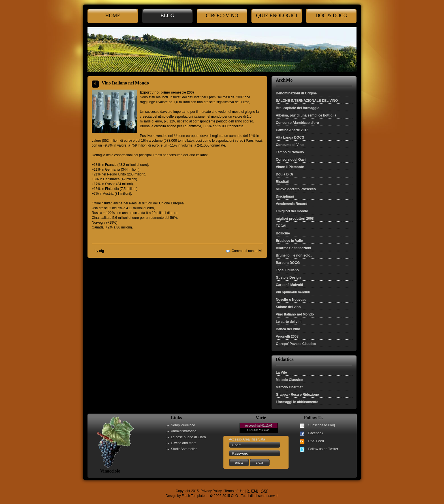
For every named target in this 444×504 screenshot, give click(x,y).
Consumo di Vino (290, 145)
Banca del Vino (288, 329)
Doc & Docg (331, 16)
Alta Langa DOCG (290, 137)
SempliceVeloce (183, 425)
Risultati (282, 182)
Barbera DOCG (288, 263)
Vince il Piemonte (290, 167)
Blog (167, 16)
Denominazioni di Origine (296, 93)
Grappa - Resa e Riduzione (297, 395)
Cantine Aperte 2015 (292, 130)
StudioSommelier (184, 449)
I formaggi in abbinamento (297, 402)
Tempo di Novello (290, 152)
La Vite (281, 372)
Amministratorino (184, 431)
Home (113, 16)
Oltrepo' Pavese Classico (296, 344)
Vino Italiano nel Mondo (295, 314)
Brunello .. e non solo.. (294, 255)
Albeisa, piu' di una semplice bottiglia (306, 115)
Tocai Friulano (287, 270)
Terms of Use (235, 491)
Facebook (316, 433)
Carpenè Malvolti (289, 285)
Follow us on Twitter (323, 449)
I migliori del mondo (292, 211)
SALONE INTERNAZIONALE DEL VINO (307, 101)
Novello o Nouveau (291, 300)
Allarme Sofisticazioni (293, 248)
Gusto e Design (288, 278)
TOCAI (281, 226)
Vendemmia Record (292, 204)
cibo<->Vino (222, 16)
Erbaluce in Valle (289, 241)
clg (102, 251)
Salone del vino (288, 307)
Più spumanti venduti (293, 292)
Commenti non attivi (247, 251)
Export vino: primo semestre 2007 (167, 92)
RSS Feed (316, 441)
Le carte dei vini (289, 322)
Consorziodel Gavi (291, 160)
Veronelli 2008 (287, 336)
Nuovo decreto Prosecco (296, 189)
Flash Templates (194, 496)
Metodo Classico (289, 380)
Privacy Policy (211, 491)
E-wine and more (184, 443)
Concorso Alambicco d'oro (297, 123)
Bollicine (283, 233)
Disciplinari (285, 196)
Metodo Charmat (289, 387)
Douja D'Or (285, 174)
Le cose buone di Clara (188, 437)
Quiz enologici (277, 16)
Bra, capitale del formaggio (298, 108)
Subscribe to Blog (322, 425)
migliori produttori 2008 (295, 219)
